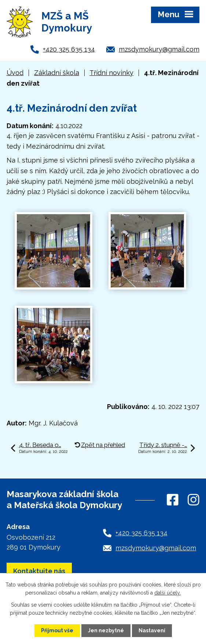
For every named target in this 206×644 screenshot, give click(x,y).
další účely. (168, 593)
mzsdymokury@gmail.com (159, 49)
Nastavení (152, 630)
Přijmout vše (57, 630)
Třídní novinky (111, 73)
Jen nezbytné (106, 630)
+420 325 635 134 (69, 49)
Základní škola (57, 73)
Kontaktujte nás (39, 571)
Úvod (15, 73)
